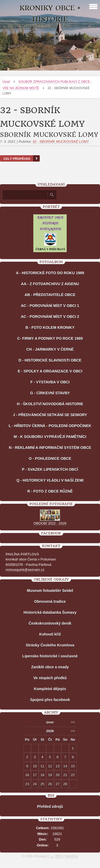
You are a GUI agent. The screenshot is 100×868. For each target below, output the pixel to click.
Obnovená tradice (50, 601)
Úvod (6, 82)
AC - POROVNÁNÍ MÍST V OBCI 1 (50, 306)
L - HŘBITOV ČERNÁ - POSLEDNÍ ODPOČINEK (50, 426)
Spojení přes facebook (50, 700)
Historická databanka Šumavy (50, 612)
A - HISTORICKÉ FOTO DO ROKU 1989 (50, 273)
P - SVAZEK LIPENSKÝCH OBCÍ (50, 469)
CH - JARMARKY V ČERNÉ (50, 349)
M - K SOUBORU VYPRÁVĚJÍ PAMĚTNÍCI (50, 437)
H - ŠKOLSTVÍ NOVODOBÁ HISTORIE (50, 404)
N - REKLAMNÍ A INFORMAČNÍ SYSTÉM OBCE (50, 448)
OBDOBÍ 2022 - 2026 (50, 523)
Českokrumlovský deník (50, 623)
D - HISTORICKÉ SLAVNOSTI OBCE (50, 360)
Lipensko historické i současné (50, 656)
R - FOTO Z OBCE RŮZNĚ (50, 491)
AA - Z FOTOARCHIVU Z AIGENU (50, 284)
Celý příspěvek (17, 159)
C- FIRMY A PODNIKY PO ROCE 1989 (50, 338)
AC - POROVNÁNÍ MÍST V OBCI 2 (50, 317)
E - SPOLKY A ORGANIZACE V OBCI (50, 371)
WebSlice (71, 856)
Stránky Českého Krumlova (50, 645)
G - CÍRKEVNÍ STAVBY (50, 393)
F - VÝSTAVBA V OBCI (50, 382)
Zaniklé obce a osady (50, 667)
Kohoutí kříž (50, 634)
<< (27, 722)
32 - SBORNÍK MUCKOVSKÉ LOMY (61, 142)
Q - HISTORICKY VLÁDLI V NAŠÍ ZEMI (50, 480)
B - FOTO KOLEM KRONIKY (50, 327)
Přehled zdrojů (50, 806)
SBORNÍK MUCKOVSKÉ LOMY (49, 135)
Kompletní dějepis (50, 689)
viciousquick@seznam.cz (25, 570)
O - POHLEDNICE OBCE (50, 458)
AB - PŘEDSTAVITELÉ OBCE (50, 295)
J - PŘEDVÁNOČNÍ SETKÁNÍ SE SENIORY (50, 415)
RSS (59, 856)
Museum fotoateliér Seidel (50, 591)
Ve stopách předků (50, 678)
